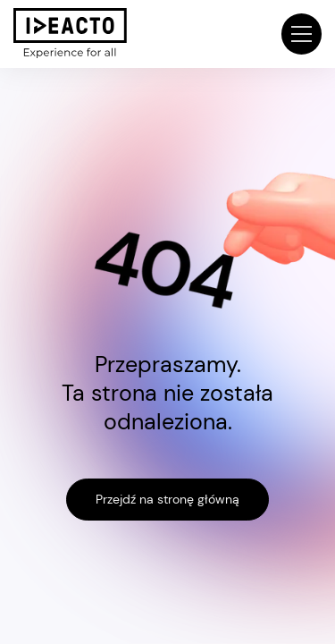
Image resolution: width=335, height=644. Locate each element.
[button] (301, 34)
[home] (70, 34)
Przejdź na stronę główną (167, 499)
